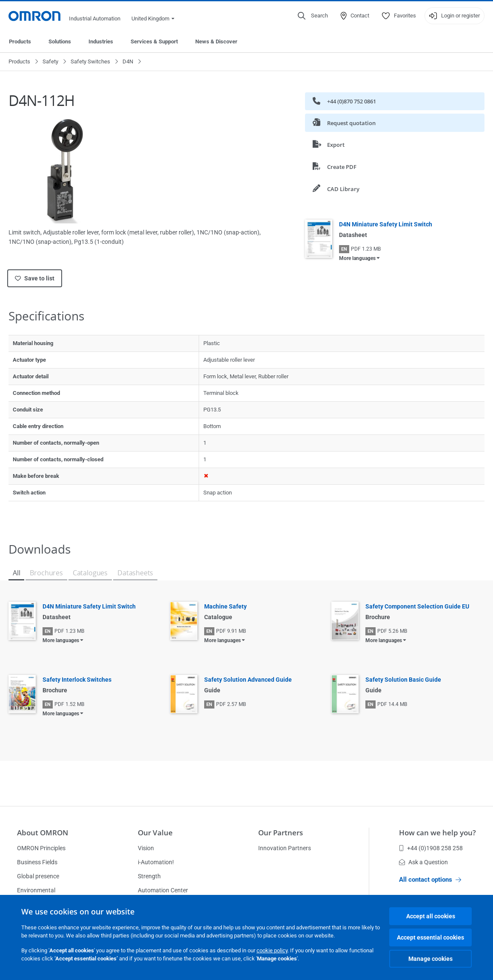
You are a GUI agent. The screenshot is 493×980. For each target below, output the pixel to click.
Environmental (36, 890)
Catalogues (90, 573)
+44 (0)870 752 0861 (344, 101)
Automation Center (163, 890)
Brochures (46, 573)
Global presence (38, 876)
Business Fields (37, 862)
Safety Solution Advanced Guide (248, 680)
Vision (146, 848)
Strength (149, 876)
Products (20, 41)
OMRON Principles (41, 848)
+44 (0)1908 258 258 (431, 848)
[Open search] (313, 16)
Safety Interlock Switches (77, 680)
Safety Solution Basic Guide (403, 680)
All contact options (430, 880)
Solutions (60, 41)
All (16, 573)
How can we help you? (437, 833)
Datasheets (135, 573)
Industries (101, 41)
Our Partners (281, 833)
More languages (357, 258)
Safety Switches (90, 61)
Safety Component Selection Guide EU (417, 606)
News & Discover (216, 41)
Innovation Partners (285, 848)
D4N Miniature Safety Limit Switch (386, 224)
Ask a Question (423, 862)
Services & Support (154, 41)
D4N (128, 61)
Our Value (155, 833)
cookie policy (272, 950)
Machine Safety (225, 606)
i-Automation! (156, 862)
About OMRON (43, 833)
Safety (50, 61)
